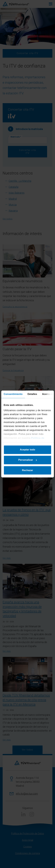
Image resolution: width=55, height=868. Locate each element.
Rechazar (27, 470)
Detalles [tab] (32, 394)
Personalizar (28, 460)
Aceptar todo (28, 450)
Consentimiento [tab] (13, 394)
